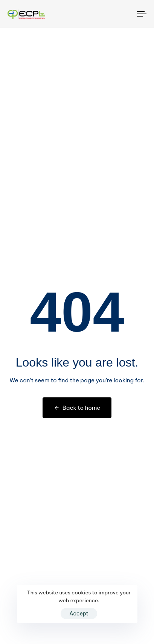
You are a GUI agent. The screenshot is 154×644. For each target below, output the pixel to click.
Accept (79, 614)
